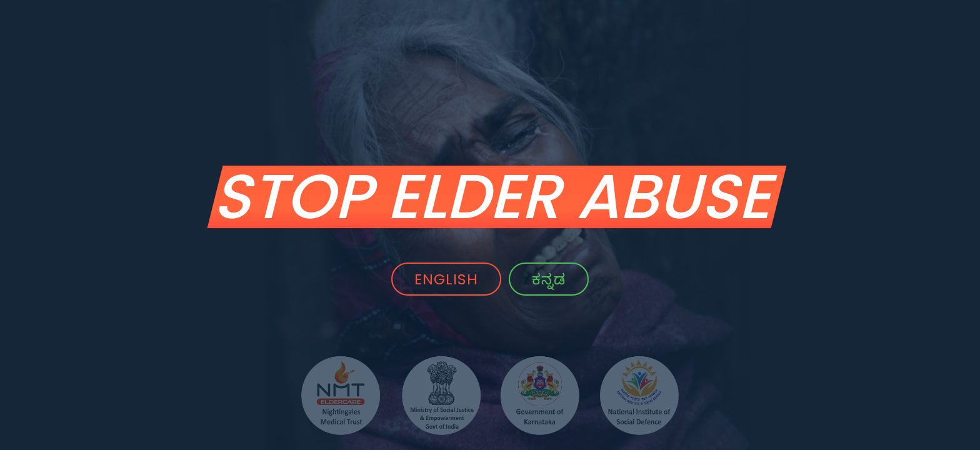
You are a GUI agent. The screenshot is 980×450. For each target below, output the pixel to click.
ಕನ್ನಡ (550, 279)
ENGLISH (445, 279)
